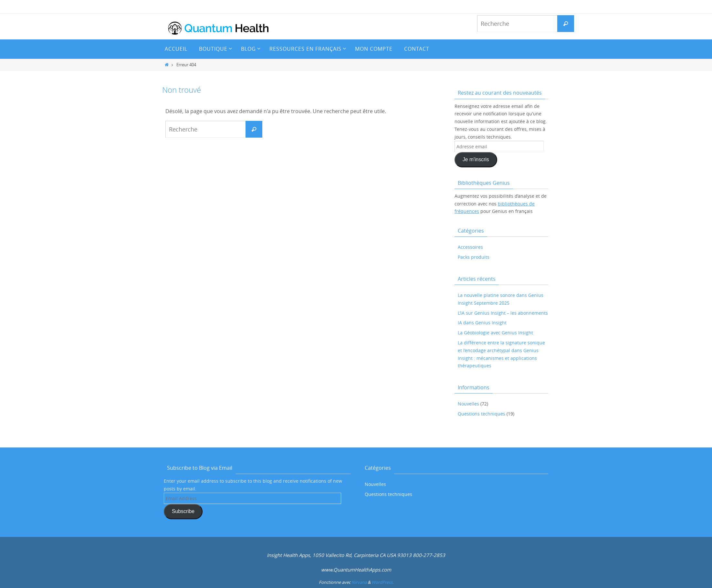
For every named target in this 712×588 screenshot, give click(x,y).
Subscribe (183, 511)
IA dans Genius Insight (482, 323)
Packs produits (474, 257)
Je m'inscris (476, 159)
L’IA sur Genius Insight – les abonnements (503, 313)
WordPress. (382, 582)
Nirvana (359, 582)
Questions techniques (482, 414)
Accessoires (470, 247)
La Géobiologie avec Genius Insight (495, 333)
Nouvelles (468, 404)
